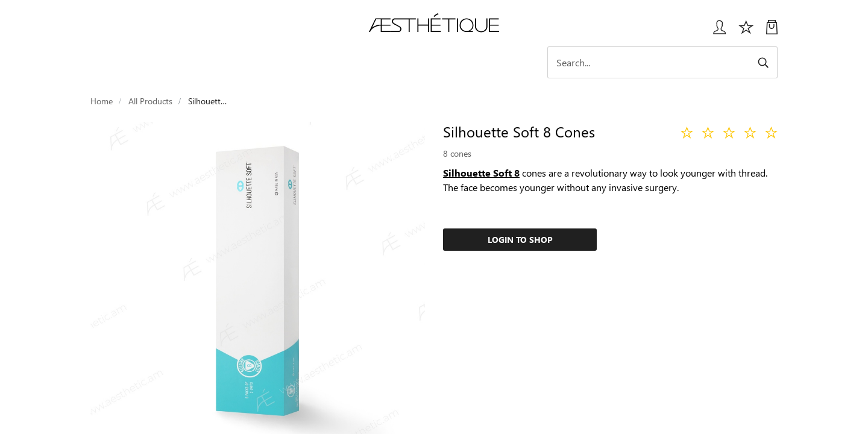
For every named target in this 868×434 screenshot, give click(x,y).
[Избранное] (746, 32)
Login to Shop (520, 240)
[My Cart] (772, 32)
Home (102, 101)
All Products (150, 101)
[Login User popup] (715, 32)
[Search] (672, 62)
